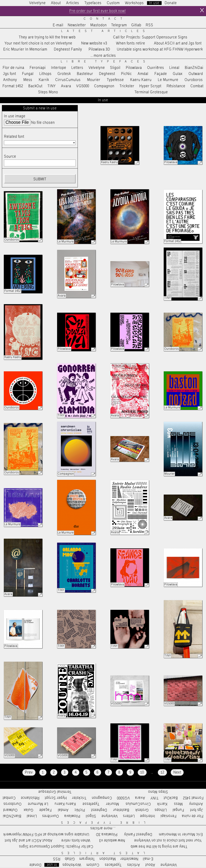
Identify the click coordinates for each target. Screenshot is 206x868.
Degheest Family (68, 50)
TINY (52, 86)
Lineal (174, 68)
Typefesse (115, 80)
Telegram (119, 25)
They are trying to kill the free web (47, 37)
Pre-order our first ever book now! (97, 11)
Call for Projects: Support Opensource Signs (150, 37)
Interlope (59, 68)
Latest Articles (105, 31)
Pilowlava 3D (99, 50)
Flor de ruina (13, 68)
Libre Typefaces (105, 62)
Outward (196, 74)
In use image (15, 116)
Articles (73, 3)
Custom (113, 3)
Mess (28, 80)
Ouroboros (194, 80)
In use (154, 3)
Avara (66, 86)
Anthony (10, 80)
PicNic (126, 74)
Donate (171, 3)
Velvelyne (97, 68)
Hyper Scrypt (150, 86)
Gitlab (136, 25)
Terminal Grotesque (151, 92)
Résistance (176, 86)
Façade (161, 74)
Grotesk (64, 74)
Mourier (94, 80)
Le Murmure (168, 80)
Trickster (127, 86)
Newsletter (77, 25)
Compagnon (104, 86)
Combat (197, 86)
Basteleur (85, 74)
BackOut (35, 86)
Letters (77, 68)
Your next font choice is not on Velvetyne (38, 43)
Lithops (46, 74)
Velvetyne (37, 3)
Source (10, 157)
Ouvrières (156, 68)
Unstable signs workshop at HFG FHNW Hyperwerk (160, 50)
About (56, 3)
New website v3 (94, 43)
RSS (149, 25)
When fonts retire (131, 43)
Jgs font (10, 74)
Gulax (178, 74)
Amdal (143, 74)
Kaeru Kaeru (141, 80)
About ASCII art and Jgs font (178, 43)
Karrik (44, 80)
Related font (14, 137)
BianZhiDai (194, 68)
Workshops (134, 3)
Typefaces (93, 3)
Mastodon (99, 25)
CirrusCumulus (68, 80)
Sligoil (115, 68)
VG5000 (83, 86)
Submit (40, 179)
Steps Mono (48, 92)
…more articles (103, 56)
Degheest (107, 74)
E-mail (58, 25)
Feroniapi (38, 68)
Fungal (28, 74)
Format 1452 (13, 86)
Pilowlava (134, 68)
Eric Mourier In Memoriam (25, 50)
